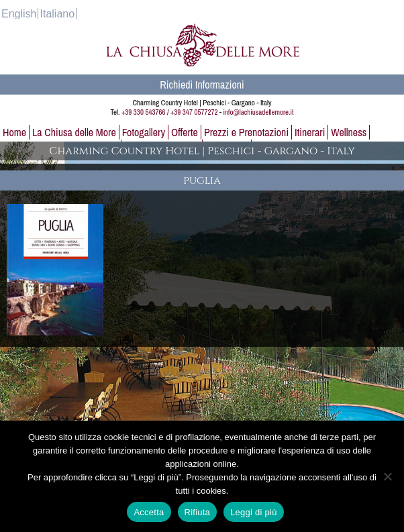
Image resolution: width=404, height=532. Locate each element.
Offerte (185, 132)
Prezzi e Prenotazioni (246, 132)
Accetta (149, 512)
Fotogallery (144, 132)
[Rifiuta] (387, 476)
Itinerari (310, 132)
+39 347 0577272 (194, 112)
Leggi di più (254, 512)
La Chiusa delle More (74, 132)
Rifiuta (198, 512)
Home (14, 132)
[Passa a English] (19, 14)
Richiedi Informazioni (202, 85)
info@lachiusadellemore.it (259, 112)
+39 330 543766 (143, 112)
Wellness (349, 132)
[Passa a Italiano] (57, 14)
